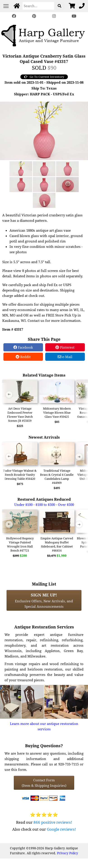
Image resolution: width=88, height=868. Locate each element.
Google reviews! (61, 829)
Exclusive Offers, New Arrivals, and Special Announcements (44, 600)
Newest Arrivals (44, 437)
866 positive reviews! (53, 822)
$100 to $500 (45, 505)
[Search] (38, 6)
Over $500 (66, 505)
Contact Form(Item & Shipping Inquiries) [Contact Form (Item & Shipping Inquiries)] (44, 783)
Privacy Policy (68, 853)
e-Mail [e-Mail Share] (65, 357)
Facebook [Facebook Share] (23, 347)
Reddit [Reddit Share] (23, 357)
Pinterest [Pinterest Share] (65, 347)
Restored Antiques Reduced (44, 499)
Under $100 (23, 505)
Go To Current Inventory (44, 77)
